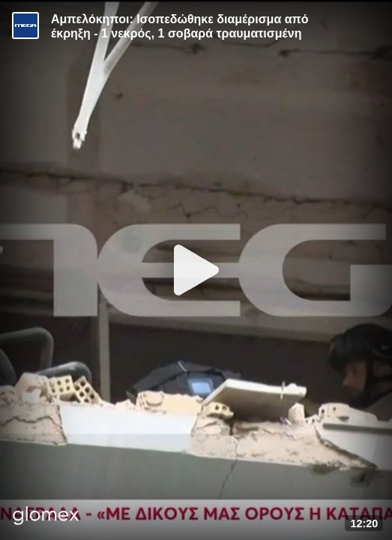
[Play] (196, 270)
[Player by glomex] (46, 517)
